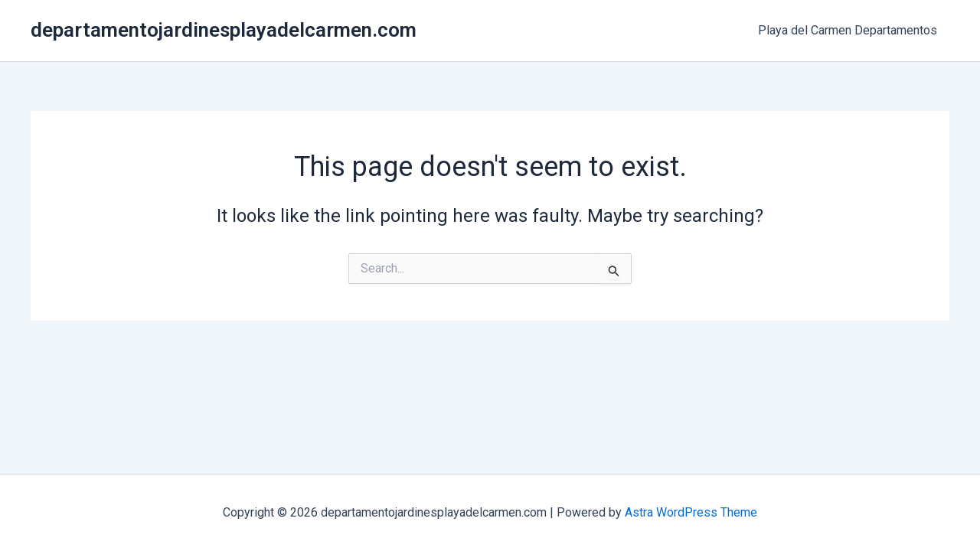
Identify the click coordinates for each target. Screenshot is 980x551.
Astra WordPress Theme (691, 512)
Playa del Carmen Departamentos (848, 30)
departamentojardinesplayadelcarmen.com (224, 30)
